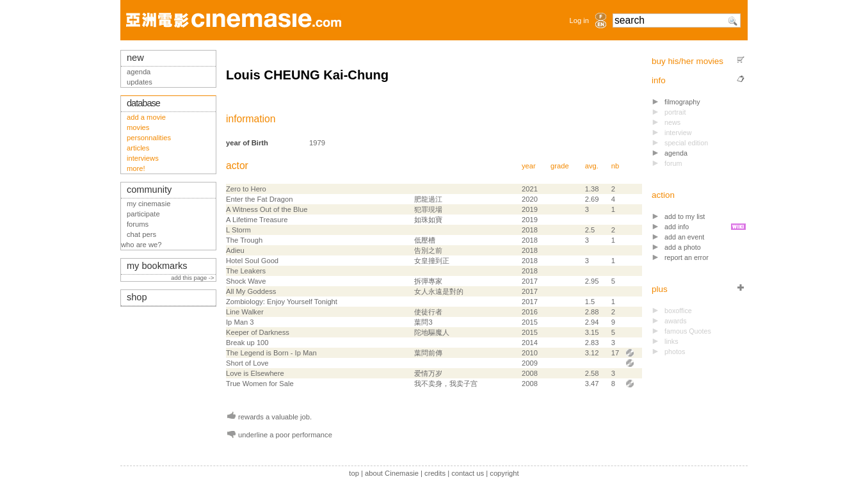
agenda (676, 153)
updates (140, 82)
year (529, 166)
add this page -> (193, 278)
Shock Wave (246, 281)
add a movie (146, 117)
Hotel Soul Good (252, 261)
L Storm (238, 230)
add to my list (685, 216)
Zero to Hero (246, 189)
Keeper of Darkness (258, 332)
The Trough (244, 240)
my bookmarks (157, 266)
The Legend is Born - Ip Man (271, 353)
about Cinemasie (392, 473)
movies (138, 127)
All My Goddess (251, 291)
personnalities (149, 138)
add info (677, 227)
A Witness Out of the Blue (267, 209)
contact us (468, 473)
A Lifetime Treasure (257, 220)
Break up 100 (247, 343)
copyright (504, 473)
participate (143, 214)
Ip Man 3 (240, 322)
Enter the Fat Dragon (259, 199)
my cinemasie (149, 204)
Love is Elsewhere (255, 373)
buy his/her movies (687, 61)
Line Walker (245, 312)
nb (615, 166)
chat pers (141, 234)
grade (560, 166)
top (354, 473)
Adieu (235, 250)
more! (136, 168)
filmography (682, 102)
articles (138, 148)
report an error (687, 257)
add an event (684, 237)
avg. (592, 166)
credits (435, 473)
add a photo (683, 247)
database (143, 103)
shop (137, 297)
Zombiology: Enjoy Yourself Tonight (282, 302)
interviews (143, 158)
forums (138, 224)
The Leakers (246, 271)
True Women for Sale (260, 384)
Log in (579, 20)
